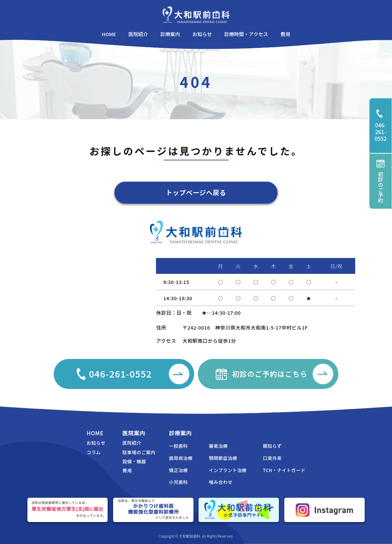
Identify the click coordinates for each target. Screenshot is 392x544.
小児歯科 (178, 482)
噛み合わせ (221, 482)
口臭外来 (272, 458)
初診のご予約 (381, 181)
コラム (94, 452)
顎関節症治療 (223, 458)
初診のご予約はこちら (283, 374)
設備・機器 (134, 461)
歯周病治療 (181, 458)
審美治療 (218, 446)
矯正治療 (178, 470)
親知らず (272, 446)
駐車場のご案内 (139, 452)
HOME (95, 433)
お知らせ (96, 443)
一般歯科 (178, 446)
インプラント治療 (228, 470)
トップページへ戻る (196, 192)
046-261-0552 (383, 126)
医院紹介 (132, 443)
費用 (127, 470)
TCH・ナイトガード (284, 470)
